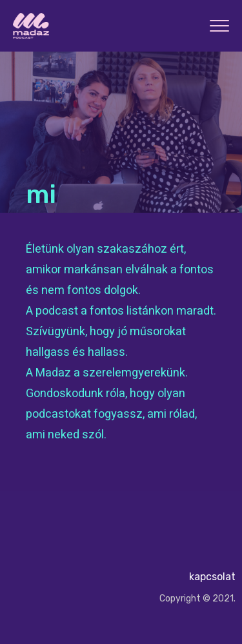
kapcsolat (212, 577)
